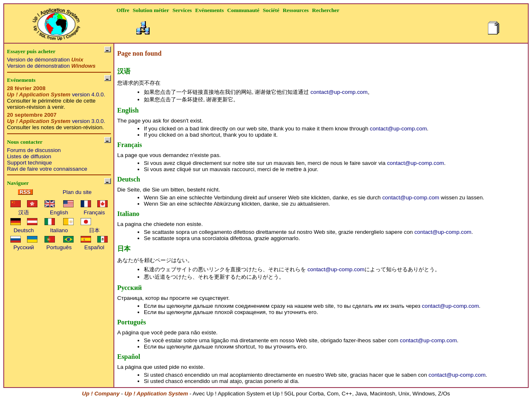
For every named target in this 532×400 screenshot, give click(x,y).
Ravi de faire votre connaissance (47, 169)
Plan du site (77, 192)
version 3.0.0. (56, 121)
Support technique (30, 163)
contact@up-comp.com (339, 92)
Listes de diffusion (29, 156)
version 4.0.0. (56, 94)
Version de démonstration (45, 60)
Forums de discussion (34, 150)
